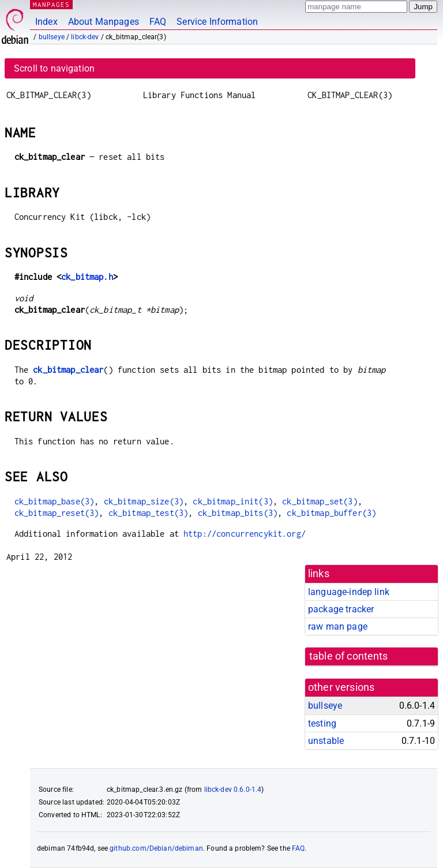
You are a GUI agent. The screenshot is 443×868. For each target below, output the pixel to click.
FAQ (158, 22)
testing (322, 723)
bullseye (52, 37)
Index (46, 22)
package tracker (341, 609)
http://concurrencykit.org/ (245, 534)
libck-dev (85, 37)
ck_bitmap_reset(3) (57, 513)
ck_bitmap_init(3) (233, 501)
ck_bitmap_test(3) (149, 513)
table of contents (349, 656)
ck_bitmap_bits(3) (238, 513)
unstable (326, 741)
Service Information (217, 22)
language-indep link (349, 592)
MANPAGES (51, 4)
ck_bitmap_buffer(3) (331, 513)
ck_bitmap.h (87, 277)
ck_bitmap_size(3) (144, 501)
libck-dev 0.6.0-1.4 (233, 790)
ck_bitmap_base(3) (55, 501)
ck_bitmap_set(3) (320, 501)
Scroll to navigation (54, 68)
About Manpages (104, 22)
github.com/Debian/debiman (156, 848)
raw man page (338, 626)
